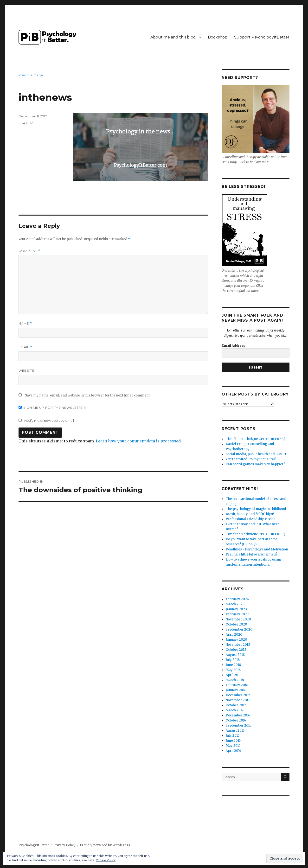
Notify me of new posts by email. (49, 421)
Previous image (31, 75)
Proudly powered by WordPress (105, 845)
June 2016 (233, 741)
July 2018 (233, 660)
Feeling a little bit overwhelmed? (252, 554)
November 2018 (238, 645)
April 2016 (233, 751)
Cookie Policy (106, 860)
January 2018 (236, 690)
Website (26, 370)
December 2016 (238, 715)
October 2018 (236, 650)
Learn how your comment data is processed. (139, 441)
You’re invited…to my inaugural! (251, 459)
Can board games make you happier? (255, 464)
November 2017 (238, 700)
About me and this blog (173, 37)
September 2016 (238, 725)
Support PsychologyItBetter (262, 37)
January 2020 (236, 640)
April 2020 (234, 635)
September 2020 (239, 629)
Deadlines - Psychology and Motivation (257, 549)
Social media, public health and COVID (256, 454)
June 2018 (233, 665)
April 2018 (234, 675)
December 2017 (238, 695)
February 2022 (237, 614)
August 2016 (235, 731)
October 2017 (236, 705)
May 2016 (233, 746)
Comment (29, 251)
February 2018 (237, 685)
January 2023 (236, 609)
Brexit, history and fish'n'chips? (250, 514)
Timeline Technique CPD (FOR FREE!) (255, 439)
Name (25, 323)
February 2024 (237, 599)
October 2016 (236, 720)
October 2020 (236, 624)
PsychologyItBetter (34, 845)
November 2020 (238, 619)
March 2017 (234, 710)
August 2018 (235, 655)
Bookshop (218, 37)
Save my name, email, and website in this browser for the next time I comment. (88, 395)
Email (25, 347)
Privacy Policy (64, 845)
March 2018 (235, 680)
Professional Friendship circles (250, 519)
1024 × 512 (26, 123)
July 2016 (233, 736)
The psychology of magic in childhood (256, 509)
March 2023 (235, 604)
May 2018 (233, 670)
